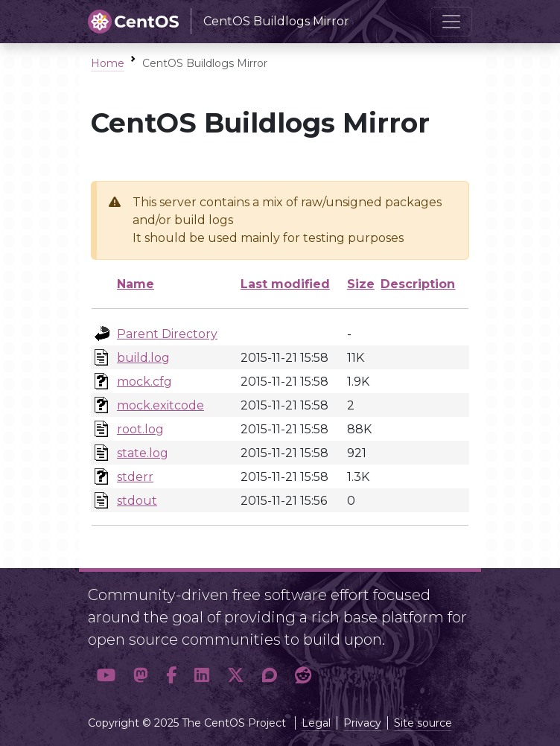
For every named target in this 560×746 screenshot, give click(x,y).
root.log (140, 429)
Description (418, 284)
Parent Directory (167, 334)
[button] (106, 676)
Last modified (285, 284)
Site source (423, 723)
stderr (135, 477)
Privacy (362, 723)
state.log (143, 453)
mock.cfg (144, 382)
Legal (316, 723)
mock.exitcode (160, 405)
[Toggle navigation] (451, 22)
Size (361, 284)
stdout (137, 501)
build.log (143, 358)
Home (108, 63)
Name (136, 284)
